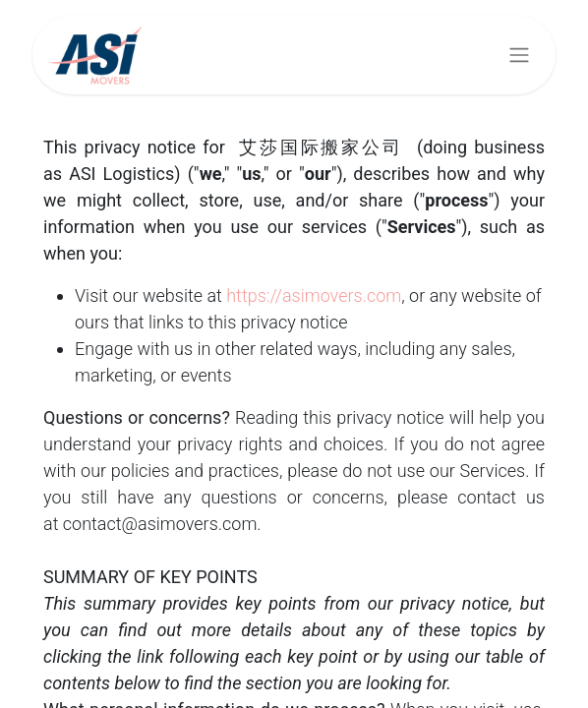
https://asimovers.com (314, 295)
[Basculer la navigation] (519, 56)
